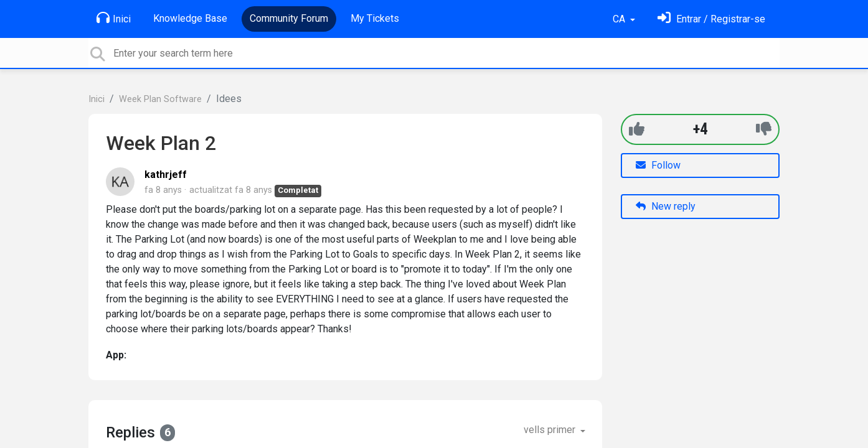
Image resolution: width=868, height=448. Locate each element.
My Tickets (375, 18)
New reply (666, 206)
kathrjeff (166, 175)
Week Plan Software (160, 99)
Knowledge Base (190, 18)
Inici (114, 18)
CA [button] (620, 19)
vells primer (551, 430)
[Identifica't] (711, 19)
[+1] (637, 129)
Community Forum (289, 18)
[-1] (764, 129)
